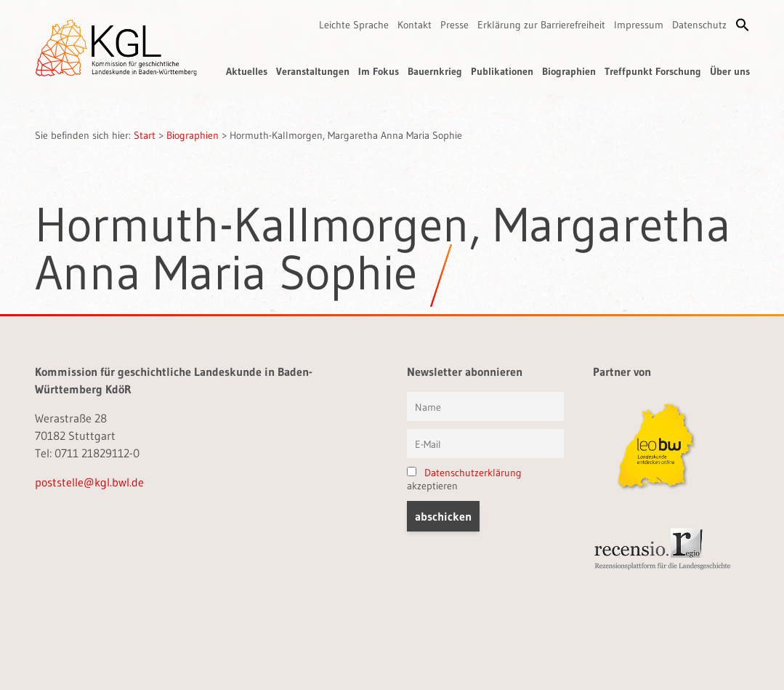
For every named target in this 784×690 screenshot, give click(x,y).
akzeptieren (464, 479)
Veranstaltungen (313, 71)
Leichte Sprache (354, 25)
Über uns (730, 71)
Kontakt (415, 25)
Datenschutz (699, 25)
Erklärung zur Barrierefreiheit (541, 25)
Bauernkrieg (435, 71)
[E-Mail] (485, 444)
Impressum (639, 25)
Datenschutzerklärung (473, 473)
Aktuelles (247, 71)
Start (145, 135)
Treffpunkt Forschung (653, 71)
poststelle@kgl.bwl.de (89, 482)
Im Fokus (379, 71)
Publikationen (502, 71)
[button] (743, 25)
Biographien (569, 71)
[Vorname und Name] (485, 406)
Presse (454, 25)
